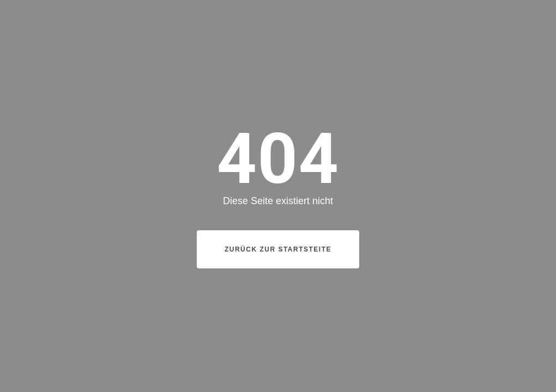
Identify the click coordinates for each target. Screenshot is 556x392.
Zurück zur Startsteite (278, 249)
